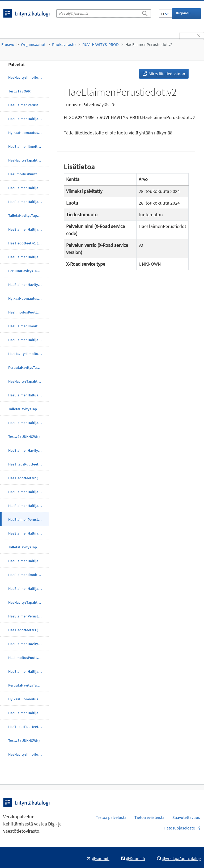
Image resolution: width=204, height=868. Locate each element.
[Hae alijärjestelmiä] (104, 13)
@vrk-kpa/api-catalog (179, 858)
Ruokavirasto (64, 44)
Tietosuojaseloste (182, 828)
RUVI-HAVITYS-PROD (101, 44)
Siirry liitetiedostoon (164, 74)
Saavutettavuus (186, 817)
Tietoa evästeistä (149, 817)
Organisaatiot (33, 44)
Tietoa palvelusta (111, 817)
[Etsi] (145, 12)
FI (165, 14)
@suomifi (98, 858)
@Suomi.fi (133, 858)
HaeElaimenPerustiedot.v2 (149, 44)
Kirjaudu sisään (183, 15)
